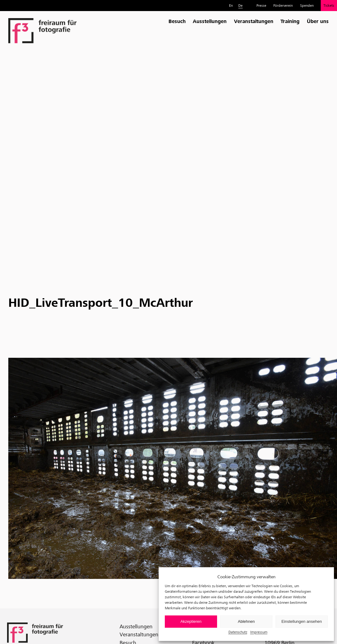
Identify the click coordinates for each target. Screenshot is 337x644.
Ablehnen (246, 621)
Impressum (259, 632)
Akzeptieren (191, 621)
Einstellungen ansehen (302, 621)
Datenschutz (238, 632)
